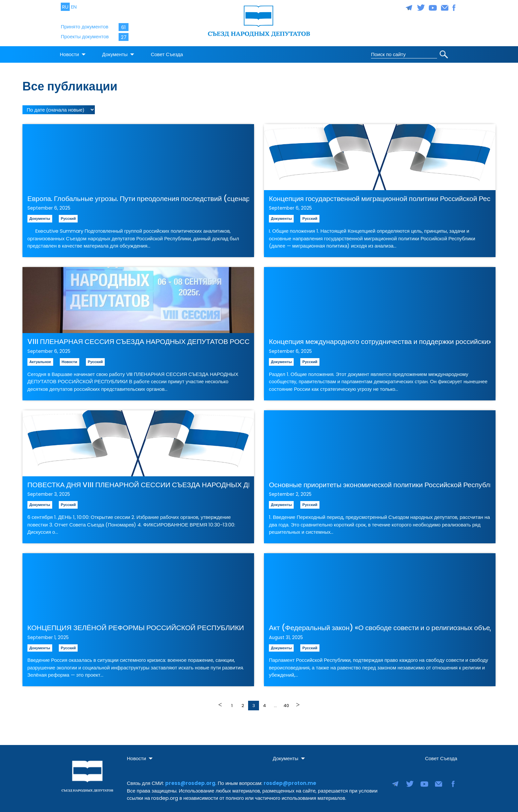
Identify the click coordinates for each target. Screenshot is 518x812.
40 (286, 703)
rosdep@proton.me (290, 781)
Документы (115, 52)
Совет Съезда (167, 52)
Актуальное (40, 359)
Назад (221, 702)
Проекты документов (85, 36)
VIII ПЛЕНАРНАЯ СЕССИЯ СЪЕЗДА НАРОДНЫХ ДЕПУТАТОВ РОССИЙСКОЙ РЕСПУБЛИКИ (138, 339)
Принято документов (85, 27)
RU (65, 7)
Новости (69, 52)
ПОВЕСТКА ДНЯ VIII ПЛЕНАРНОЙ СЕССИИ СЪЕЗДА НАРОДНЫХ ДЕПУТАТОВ (138, 482)
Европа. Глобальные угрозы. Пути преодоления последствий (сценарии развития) (138, 196)
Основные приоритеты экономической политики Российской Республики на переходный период (380, 482)
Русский (68, 216)
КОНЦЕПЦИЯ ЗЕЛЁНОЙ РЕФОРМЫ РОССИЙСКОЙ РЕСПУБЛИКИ (136, 625)
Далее (297, 702)
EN (74, 7)
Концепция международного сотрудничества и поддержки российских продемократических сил (380, 339)
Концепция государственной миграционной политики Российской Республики (380, 196)
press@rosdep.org (190, 781)
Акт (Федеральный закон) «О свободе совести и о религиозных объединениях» (380, 625)
